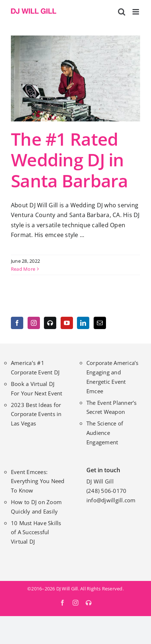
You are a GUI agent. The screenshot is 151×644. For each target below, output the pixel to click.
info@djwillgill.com (111, 500)
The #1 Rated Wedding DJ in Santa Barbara (70, 160)
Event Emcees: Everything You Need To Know (38, 481)
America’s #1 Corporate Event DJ (35, 367)
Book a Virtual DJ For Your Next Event (37, 389)
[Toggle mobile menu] (136, 12)
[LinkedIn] (83, 323)
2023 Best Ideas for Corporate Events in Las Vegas (36, 414)
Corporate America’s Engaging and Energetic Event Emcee (113, 377)
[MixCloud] (50, 323)
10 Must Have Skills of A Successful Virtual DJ (36, 532)
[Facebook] (17, 323)
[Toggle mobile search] (122, 12)
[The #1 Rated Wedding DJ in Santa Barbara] (75, 78)
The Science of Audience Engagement (105, 433)
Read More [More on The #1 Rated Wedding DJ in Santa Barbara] (23, 269)
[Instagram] (34, 323)
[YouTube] (67, 323)
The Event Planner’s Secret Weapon (112, 407)
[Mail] (100, 323)
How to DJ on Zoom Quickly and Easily (36, 507)
